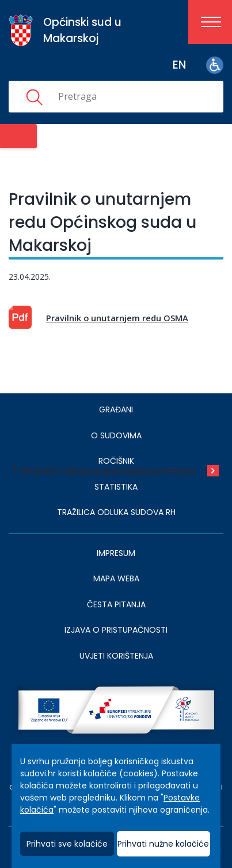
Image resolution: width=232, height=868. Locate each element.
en (179, 65)
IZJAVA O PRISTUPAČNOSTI (116, 630)
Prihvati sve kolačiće (67, 844)
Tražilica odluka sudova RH (116, 512)
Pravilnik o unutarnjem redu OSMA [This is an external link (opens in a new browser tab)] (117, 318)
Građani (116, 409)
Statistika (116, 487)
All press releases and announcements (108, 471)
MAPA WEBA (116, 578)
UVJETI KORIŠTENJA (116, 656)
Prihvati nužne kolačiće (163, 844)
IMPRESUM (116, 553)
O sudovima (116, 435)
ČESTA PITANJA (116, 604)
